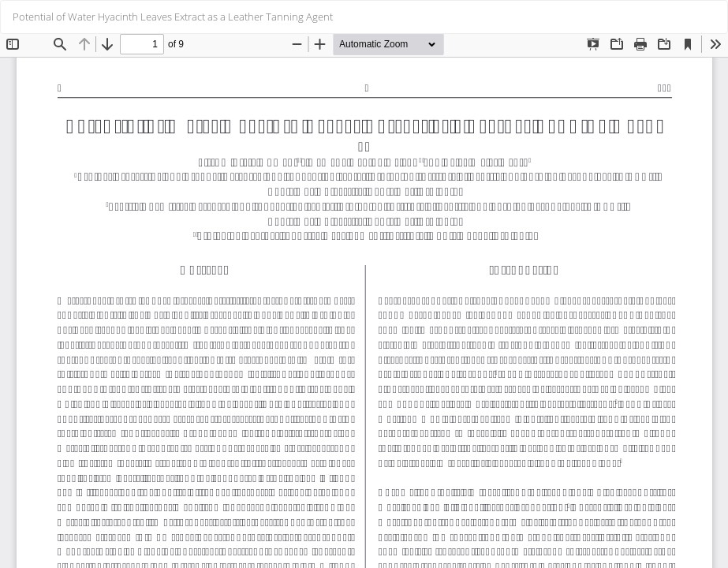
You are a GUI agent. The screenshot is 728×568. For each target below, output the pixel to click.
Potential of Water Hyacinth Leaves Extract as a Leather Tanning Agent (173, 17)
